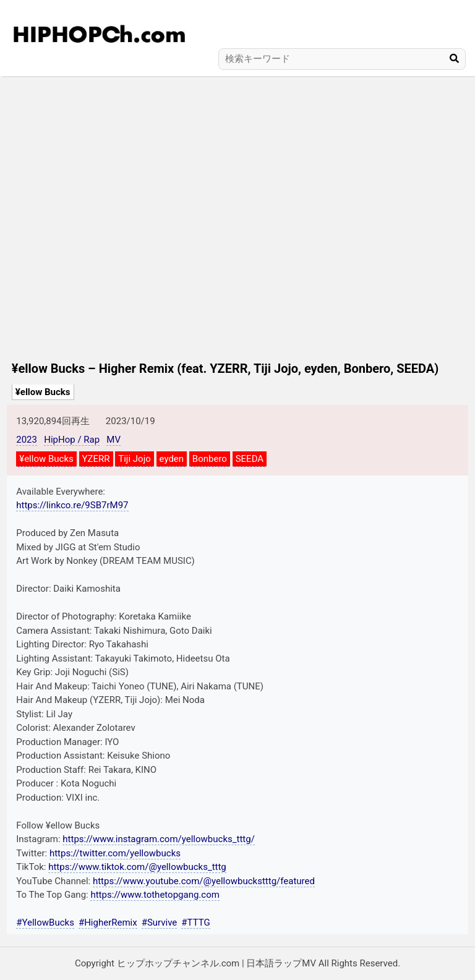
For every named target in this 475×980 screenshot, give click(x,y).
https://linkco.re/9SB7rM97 (72, 505)
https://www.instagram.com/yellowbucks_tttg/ (159, 839)
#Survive (160, 922)
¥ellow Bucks (43, 392)
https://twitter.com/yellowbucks (115, 853)
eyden (172, 459)
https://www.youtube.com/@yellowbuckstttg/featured (204, 881)
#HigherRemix (108, 922)
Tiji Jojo (135, 459)
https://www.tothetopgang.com (155, 895)
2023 (27, 440)
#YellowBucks (45, 922)
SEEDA (250, 459)
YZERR (96, 459)
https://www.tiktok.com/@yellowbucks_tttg (137, 867)
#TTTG (195, 922)
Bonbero (210, 459)
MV (113, 440)
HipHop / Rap (72, 440)
